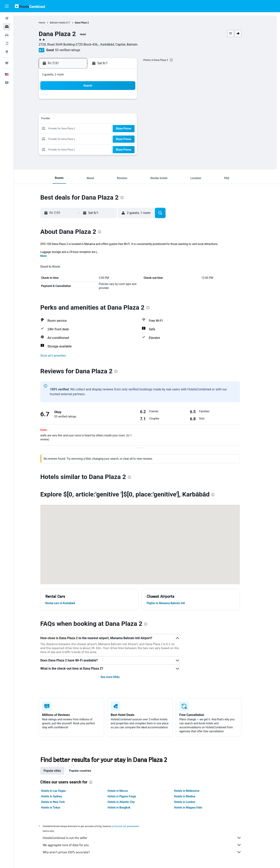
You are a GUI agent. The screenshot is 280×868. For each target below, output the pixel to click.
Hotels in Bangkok (126, 808)
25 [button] (133, 129)
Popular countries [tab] (87, 771)
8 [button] (105, 110)
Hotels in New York (60, 802)
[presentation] (178, 60)
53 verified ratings (74, 50)
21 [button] (95, 129)
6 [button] (86, 110)
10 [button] (124, 110)
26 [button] (76, 138)
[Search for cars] (7, 35)
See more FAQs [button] (117, 677)
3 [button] (124, 100)
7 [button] (95, 110)
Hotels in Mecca (124, 791)
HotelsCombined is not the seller (149, 838)
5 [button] (76, 110)
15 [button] (105, 119)
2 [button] (114, 100)
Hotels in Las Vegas (60, 791)
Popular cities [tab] (59, 771)
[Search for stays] (7, 27)
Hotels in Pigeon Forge (129, 796)
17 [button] (124, 119)
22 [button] (105, 129)
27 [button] (86, 138)
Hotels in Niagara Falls (195, 808)
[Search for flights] (7, 18)
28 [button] (95, 138)
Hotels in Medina (191, 796)
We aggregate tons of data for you (149, 845)
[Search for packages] (7, 43)
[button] (7, 6)
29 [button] (105, 138)
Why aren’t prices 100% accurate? (149, 852)
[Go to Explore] (7, 52)
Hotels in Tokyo (58, 808)
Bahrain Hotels (64, 23)
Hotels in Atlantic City (128, 802)
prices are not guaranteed (132, 826)
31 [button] (124, 138)
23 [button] (114, 129)
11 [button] (133, 110)
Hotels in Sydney (58, 796)
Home (49, 23)
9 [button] (114, 110)
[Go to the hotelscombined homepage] (30, 6)
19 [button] (76, 129)
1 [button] (105, 100)
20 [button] (86, 129)
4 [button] (133, 100)
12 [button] (76, 119)
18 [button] (133, 119)
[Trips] (7, 63)
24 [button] (124, 129)
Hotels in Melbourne (193, 791)
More (50, 256)
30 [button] (114, 138)
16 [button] (114, 119)
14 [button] (95, 119)
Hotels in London (191, 802)
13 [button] (86, 119)
